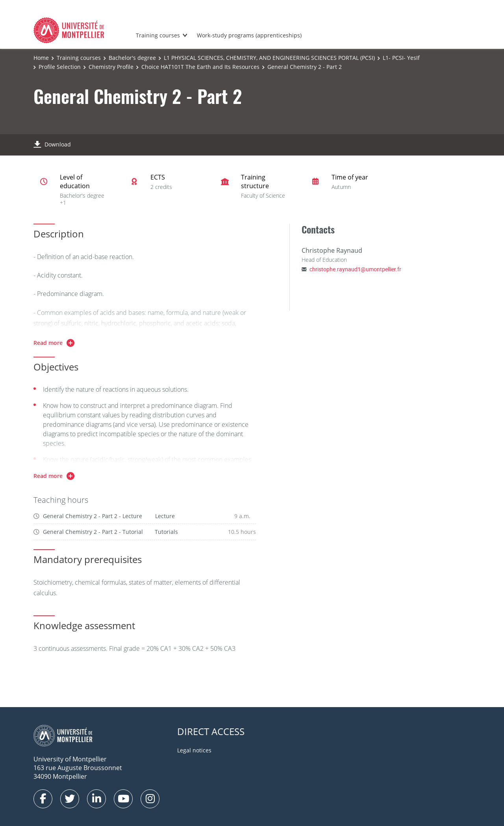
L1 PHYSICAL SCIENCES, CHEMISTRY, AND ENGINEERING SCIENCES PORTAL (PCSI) (269, 58)
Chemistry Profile (111, 67)
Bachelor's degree (132, 58)
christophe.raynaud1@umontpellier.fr (355, 269)
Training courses (158, 35)
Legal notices (194, 750)
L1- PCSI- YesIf (401, 58)
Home (41, 58)
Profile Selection (60, 67)
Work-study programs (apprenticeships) (249, 35)
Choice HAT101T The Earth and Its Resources (200, 67)
